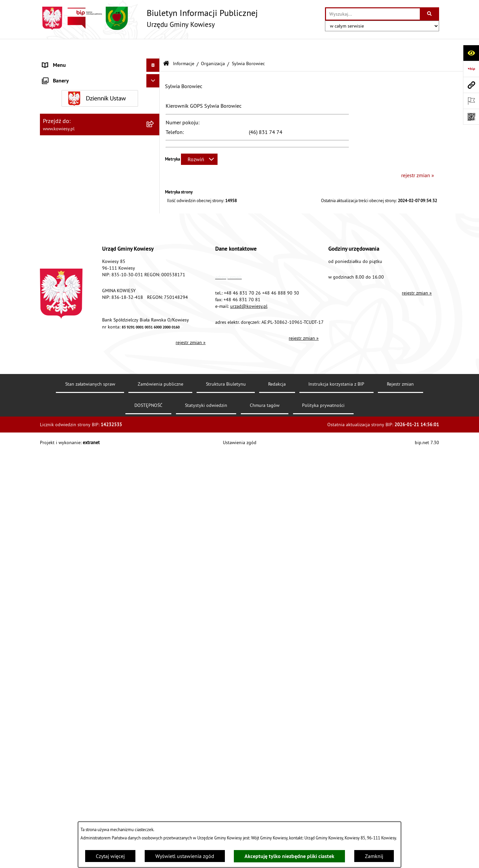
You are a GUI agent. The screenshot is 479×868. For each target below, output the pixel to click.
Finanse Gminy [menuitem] (59, 114)
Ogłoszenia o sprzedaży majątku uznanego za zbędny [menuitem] (94, 294)
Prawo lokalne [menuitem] (59, 88)
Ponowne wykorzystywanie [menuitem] (73, 439)
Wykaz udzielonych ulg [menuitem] (69, 359)
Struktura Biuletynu (226, 799)
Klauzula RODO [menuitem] (60, 532)
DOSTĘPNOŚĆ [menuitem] (59, 505)
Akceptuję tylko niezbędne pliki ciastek (289, 856)
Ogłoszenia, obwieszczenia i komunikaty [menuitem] (88, 255)
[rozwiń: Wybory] (155, 399)
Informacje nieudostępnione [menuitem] (75, 426)
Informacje (184, 46)
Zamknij (374, 856)
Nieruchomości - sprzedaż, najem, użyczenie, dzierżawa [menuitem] (92, 273)
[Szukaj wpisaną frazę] (430, 14)
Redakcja (277, 799)
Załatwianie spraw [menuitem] (63, 372)
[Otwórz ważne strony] (471, 101)
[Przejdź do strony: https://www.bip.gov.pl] (471, 69)
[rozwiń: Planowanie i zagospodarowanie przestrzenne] (155, 234)
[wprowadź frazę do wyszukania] (373, 14)
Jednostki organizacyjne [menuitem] (70, 168)
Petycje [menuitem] (50, 452)
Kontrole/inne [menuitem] (58, 465)
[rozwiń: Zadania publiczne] (155, 311)
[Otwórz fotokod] (471, 117)
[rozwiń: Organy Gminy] (155, 75)
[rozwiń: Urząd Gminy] (155, 61)
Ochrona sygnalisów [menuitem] (66, 558)
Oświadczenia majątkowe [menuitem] (71, 141)
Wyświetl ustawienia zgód (185, 856)
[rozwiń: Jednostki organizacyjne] (155, 168)
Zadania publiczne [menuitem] (64, 311)
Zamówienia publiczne (160, 799)
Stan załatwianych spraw (90, 799)
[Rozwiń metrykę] (199, 142)
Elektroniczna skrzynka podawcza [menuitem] (81, 479)
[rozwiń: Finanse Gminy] (155, 115)
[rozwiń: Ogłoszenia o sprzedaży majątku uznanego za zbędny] (155, 290)
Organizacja (213, 46)
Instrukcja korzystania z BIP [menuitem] (74, 492)
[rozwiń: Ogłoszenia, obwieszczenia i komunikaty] (155, 255)
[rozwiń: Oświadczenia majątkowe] (155, 141)
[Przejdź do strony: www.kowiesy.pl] (471, 85)
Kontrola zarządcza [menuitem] (64, 154)
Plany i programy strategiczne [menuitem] (76, 207)
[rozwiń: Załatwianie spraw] (155, 372)
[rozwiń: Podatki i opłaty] (155, 221)
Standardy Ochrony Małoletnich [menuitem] (78, 101)
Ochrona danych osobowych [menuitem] (75, 519)
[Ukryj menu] (153, 48)
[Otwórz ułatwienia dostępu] (471, 53)
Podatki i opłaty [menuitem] (60, 221)
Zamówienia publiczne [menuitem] (68, 128)
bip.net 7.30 (427, 858)
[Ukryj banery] (153, 574)
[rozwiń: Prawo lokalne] (155, 88)
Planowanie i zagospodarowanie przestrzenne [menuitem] (80, 238)
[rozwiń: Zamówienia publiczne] (155, 128)
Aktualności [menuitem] (56, 545)
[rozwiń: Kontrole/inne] (155, 466)
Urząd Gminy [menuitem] (57, 61)
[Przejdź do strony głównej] (149, 18)
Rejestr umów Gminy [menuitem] (66, 324)
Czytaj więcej (110, 856)
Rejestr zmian (400, 799)
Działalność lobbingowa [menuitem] (70, 386)
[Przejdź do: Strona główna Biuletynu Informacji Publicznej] (166, 46)
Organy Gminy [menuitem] (58, 74)
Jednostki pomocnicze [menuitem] (68, 181)
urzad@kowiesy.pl (249, 721)
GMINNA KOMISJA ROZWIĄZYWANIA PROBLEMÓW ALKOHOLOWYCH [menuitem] (83, 342)
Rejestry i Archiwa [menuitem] (62, 412)
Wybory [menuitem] (51, 399)
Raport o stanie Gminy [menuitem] (68, 194)
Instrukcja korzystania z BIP (336, 799)
